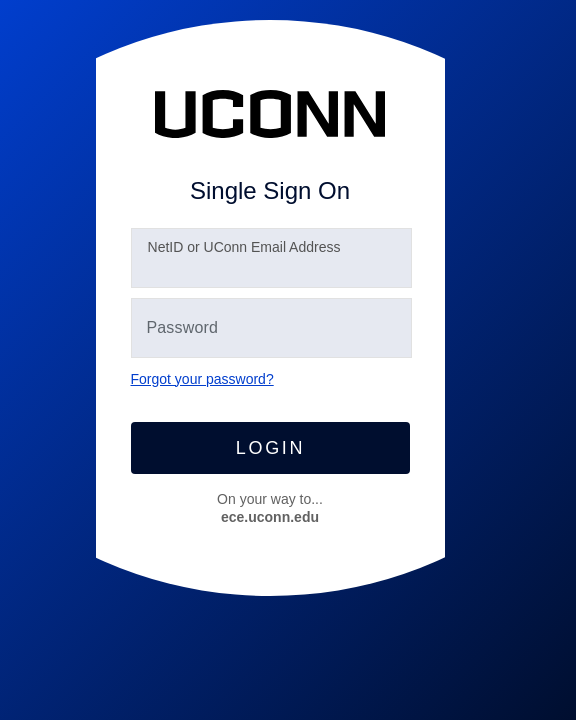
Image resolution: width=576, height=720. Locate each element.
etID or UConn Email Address (244, 247)
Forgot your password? (202, 379)
